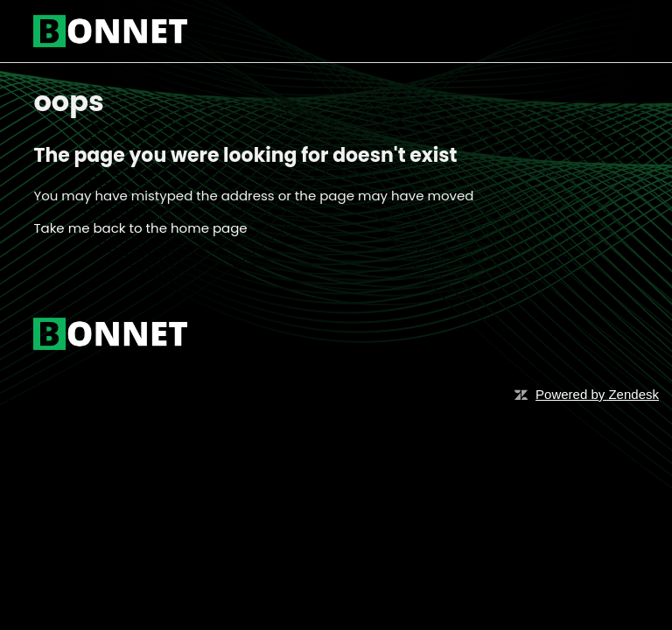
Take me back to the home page (140, 228)
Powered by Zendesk (597, 394)
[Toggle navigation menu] (608, 31)
